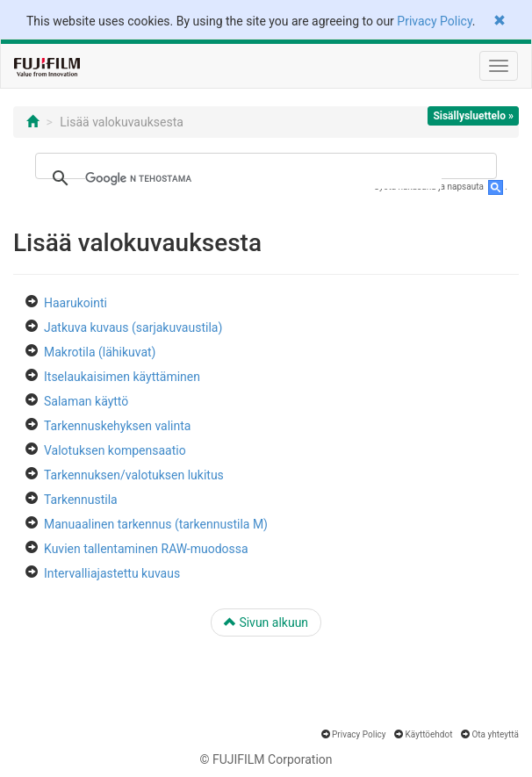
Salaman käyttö (86, 401)
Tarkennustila (81, 500)
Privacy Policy (434, 21)
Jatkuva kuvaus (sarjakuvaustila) (133, 327)
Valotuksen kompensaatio (115, 450)
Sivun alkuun (266, 622)
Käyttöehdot (429, 734)
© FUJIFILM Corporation (266, 759)
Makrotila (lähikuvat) (100, 352)
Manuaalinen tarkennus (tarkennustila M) (156, 524)
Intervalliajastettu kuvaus (112, 573)
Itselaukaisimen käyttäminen (122, 377)
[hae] (263, 178)
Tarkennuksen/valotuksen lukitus (134, 475)
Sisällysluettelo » (473, 116)
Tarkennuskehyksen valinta (117, 426)
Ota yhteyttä (495, 734)
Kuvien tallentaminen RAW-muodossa (146, 549)
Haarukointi (75, 303)
